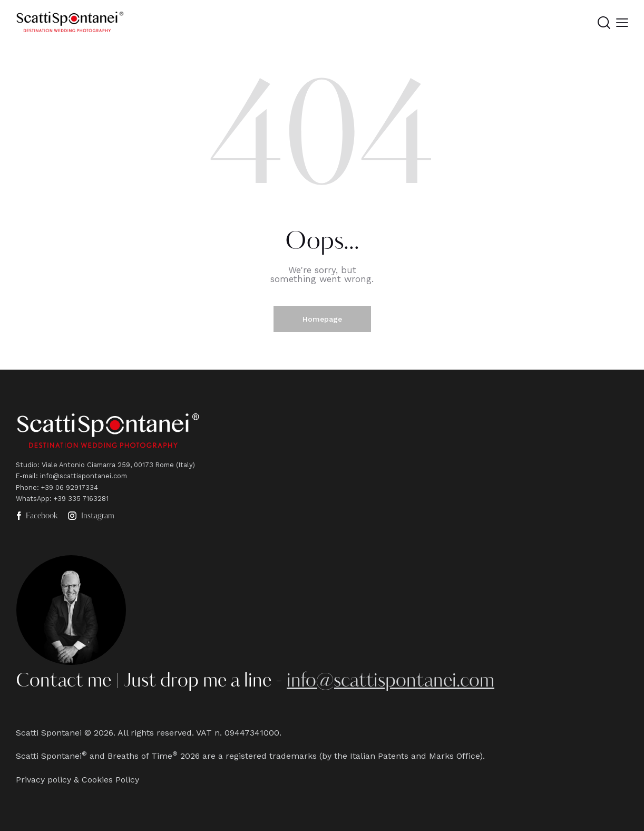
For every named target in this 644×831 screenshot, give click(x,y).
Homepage (322, 319)
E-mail (26, 476)
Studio (27, 465)
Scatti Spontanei (49, 733)
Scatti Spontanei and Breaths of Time (94, 756)
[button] (622, 23)
